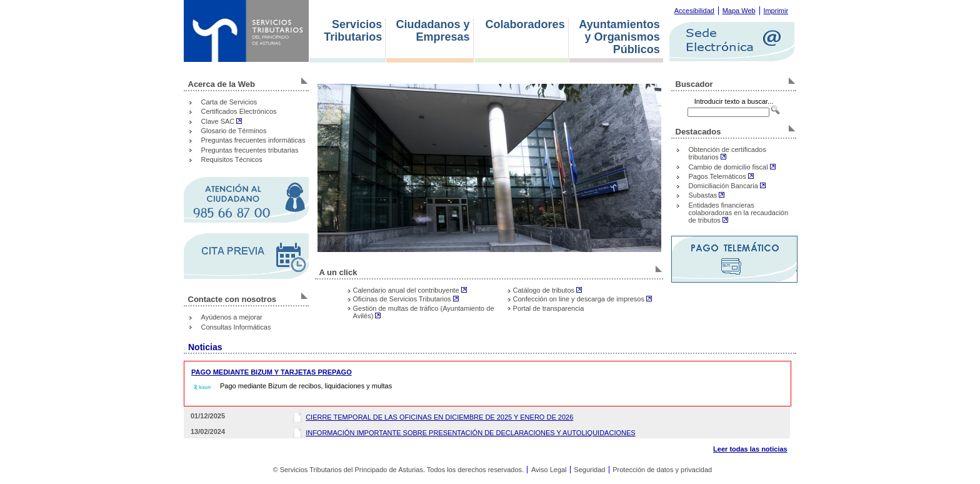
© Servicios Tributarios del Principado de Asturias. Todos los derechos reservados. (398, 470)
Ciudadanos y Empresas (433, 31)
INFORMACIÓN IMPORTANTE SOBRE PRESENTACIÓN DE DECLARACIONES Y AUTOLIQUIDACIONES (470, 433)
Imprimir (776, 11)
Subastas (707, 195)
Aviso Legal (549, 470)
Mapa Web (739, 11)
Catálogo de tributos (548, 290)
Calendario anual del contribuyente (410, 290)
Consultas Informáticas (236, 327)
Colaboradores (525, 25)
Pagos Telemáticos (721, 176)
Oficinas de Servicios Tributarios (406, 299)
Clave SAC (222, 121)
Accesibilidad (694, 11)
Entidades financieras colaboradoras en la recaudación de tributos (739, 213)
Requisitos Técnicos (232, 159)
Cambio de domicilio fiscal (732, 167)
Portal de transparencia (549, 308)
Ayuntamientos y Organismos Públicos (619, 37)
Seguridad (589, 470)
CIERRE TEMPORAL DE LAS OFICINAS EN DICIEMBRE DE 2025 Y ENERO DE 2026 (439, 417)
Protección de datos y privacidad (662, 470)
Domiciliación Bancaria (727, 186)
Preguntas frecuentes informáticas (253, 140)
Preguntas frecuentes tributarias (250, 150)
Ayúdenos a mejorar (232, 317)
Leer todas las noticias (750, 449)
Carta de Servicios (229, 102)
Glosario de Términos (234, 131)
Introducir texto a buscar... (734, 101)
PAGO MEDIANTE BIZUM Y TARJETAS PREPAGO (272, 372)
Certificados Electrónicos (239, 111)
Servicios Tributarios (353, 31)
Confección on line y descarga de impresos (582, 299)
